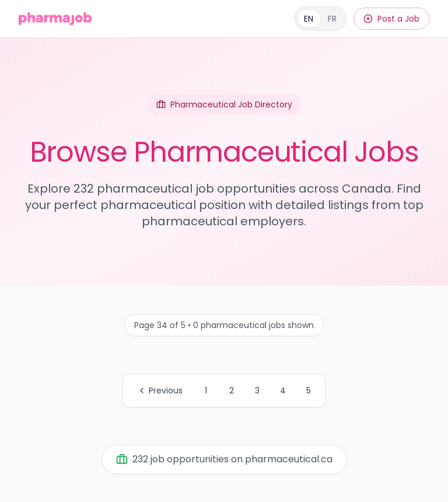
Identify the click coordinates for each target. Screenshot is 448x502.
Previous (160, 391)
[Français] (320, 19)
